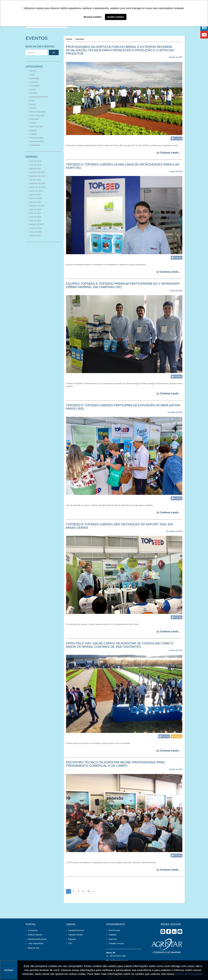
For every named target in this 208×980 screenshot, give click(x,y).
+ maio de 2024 (35, 217)
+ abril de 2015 (34, 180)
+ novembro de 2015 (37, 184)
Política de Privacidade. (189, 974)
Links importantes (36, 943)
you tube (180, 932)
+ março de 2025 (35, 228)
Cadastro (113, 935)
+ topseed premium (36, 141)
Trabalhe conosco (116, 943)
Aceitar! (9, 970)
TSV (70, 943)
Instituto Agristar (35, 935)
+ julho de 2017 (35, 195)
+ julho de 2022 (35, 213)
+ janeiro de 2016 (35, 191)
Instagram (163, 932)
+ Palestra (32, 130)
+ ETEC (31, 101)
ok (54, 52)
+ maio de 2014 (35, 161)
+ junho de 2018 (35, 198)
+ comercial (33, 82)
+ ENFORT (33, 93)
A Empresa (33, 930)
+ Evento (32, 104)
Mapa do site (33, 948)
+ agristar (32, 71)
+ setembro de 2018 (36, 206)
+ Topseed (33, 134)
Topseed (72, 939)
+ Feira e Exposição (36, 115)
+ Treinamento (34, 145)
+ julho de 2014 (35, 169)
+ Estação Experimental (38, 97)
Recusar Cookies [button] (93, 17)
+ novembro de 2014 (37, 176)
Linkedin (174, 932)
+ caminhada (34, 78)
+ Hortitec (32, 123)
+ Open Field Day (35, 127)
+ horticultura (34, 119)
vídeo (177, 736)
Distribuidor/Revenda (37, 939)
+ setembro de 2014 (36, 172)
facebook (169, 932)
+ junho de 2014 (35, 165)
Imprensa (113, 939)
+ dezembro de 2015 (37, 187)
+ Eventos (32, 108)
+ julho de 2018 (35, 202)
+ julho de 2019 (35, 210)
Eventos (80, 39)
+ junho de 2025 (35, 232)
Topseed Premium (76, 930)
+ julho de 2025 (35, 236)
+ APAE (31, 75)
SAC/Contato (114, 930)
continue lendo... (170, 153)
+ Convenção (34, 86)
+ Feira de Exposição (37, 112)
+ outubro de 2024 (36, 224)
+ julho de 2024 (35, 221)
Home (69, 39)
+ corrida (32, 89)
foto (177, 138)
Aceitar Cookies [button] (116, 17)
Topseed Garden (76, 935)
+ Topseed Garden (36, 138)
